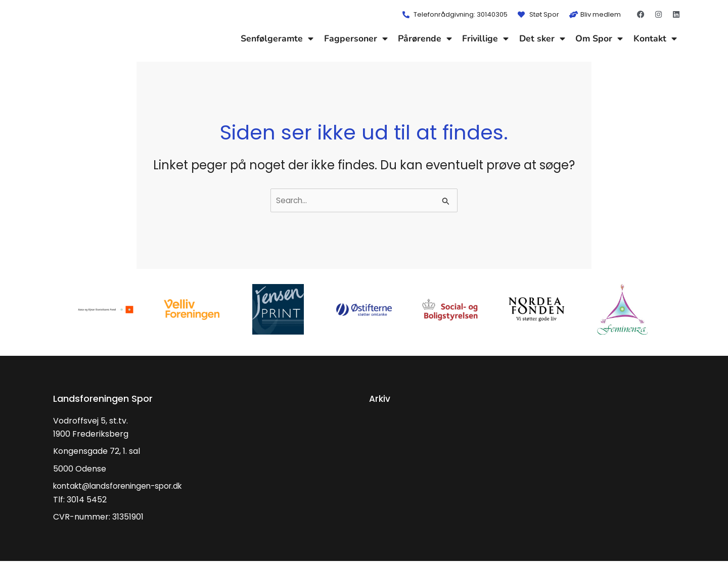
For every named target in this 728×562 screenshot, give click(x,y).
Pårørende (425, 38)
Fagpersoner (356, 38)
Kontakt (655, 38)
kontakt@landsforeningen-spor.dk (122, 486)
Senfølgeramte (277, 38)
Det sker (542, 38)
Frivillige (485, 38)
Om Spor (599, 38)
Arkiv (380, 399)
